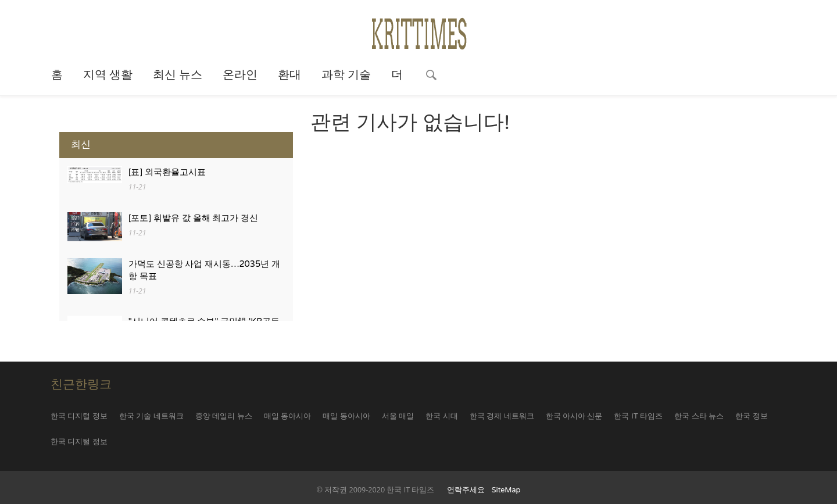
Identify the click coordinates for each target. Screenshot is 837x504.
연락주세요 (466, 490)
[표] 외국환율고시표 (167, 172)
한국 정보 (751, 416)
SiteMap (506, 490)
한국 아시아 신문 (574, 416)
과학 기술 (346, 75)
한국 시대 (441, 416)
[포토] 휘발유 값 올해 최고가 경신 (194, 218)
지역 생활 (108, 75)
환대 (289, 75)
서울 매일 (398, 416)
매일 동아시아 (287, 416)
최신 (81, 144)
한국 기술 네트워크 (151, 416)
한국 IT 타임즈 (638, 416)
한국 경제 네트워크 (502, 416)
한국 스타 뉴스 (699, 416)
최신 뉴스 (178, 75)
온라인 (240, 75)
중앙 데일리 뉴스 (224, 416)
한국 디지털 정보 (79, 416)
